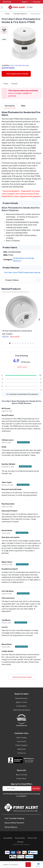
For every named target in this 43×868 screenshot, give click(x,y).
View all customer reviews (21, 677)
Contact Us (22, 753)
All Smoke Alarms (37, 14)
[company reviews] (21, 760)
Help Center (22, 749)
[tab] (10, 106)
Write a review (22, 367)
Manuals (14, 84)
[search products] (28, 865)
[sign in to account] (40, 7)
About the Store (22, 775)
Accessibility (8, 838)
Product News (21, 779)
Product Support (21, 745)
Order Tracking (21, 738)
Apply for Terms (21, 702)
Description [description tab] (10, 106)
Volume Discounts (22, 698)
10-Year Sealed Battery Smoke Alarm (17, 331)
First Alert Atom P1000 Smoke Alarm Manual (22, 273)
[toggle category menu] (2, 7)
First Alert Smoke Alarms (22, 14)
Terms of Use (32, 838)
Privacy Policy (20, 838)
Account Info (21, 742)
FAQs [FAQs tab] (23, 106)
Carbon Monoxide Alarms (22, 710)
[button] (25, 43)
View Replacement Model (16, 74)
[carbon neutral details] (21, 720)
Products (8, 14)
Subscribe (36, 788)
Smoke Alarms (21, 706)
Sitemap (20, 842)
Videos (5, 84)
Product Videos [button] (22, 280)
